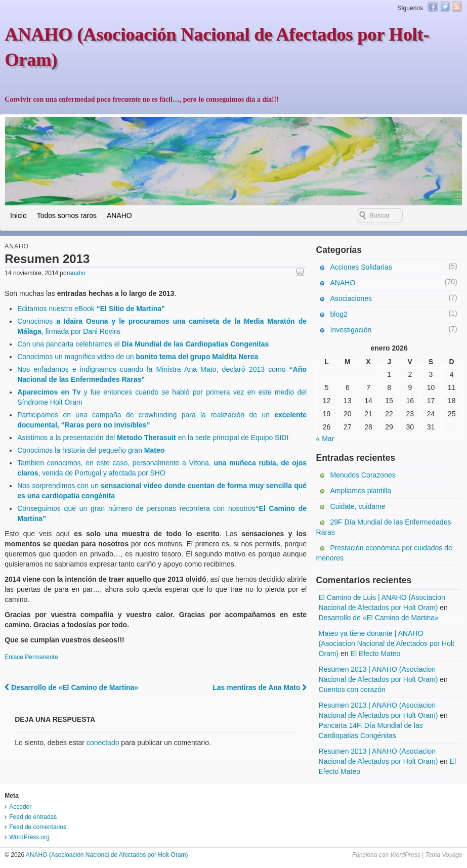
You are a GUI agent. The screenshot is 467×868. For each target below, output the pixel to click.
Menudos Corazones (363, 475)
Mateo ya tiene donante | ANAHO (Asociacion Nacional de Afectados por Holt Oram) (387, 643)
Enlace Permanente (31, 657)
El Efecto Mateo (376, 654)
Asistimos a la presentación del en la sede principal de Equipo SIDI (153, 438)
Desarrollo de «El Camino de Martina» (71, 687)
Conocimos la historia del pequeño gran (91, 450)
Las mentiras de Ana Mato (260, 687)
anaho (77, 273)
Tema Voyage (444, 855)
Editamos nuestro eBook (91, 309)
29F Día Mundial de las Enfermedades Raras (384, 527)
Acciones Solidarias (361, 267)
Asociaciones (351, 298)
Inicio (18, 215)
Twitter (445, 7)
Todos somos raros (67, 215)
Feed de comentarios (38, 827)
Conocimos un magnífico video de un (138, 357)
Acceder (20, 807)
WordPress (405, 855)
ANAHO (119, 215)
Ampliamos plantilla (361, 491)
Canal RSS (457, 7)
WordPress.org (29, 837)
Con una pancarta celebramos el (143, 344)
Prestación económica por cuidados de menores (384, 553)
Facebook (433, 7)
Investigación (351, 330)
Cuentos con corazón (352, 689)
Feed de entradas (33, 817)
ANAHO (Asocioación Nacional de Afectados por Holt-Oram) (106, 855)
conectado (103, 743)
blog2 (339, 314)
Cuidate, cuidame (358, 506)
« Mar (325, 439)
